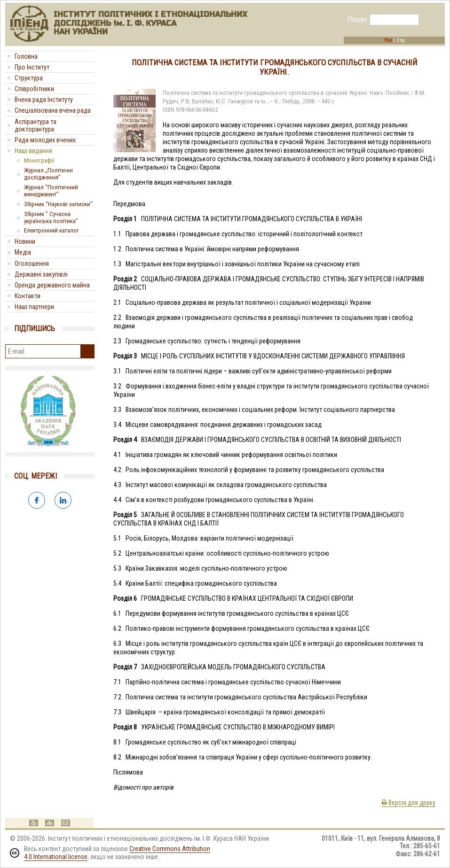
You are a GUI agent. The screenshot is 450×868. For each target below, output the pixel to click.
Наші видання (33, 151)
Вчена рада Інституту (44, 100)
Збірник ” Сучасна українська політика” (51, 217)
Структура (29, 78)
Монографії (39, 160)
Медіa (23, 252)
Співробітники (34, 89)
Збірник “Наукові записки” (58, 204)
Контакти (28, 296)
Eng (401, 40)
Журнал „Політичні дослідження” (48, 174)
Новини (25, 241)
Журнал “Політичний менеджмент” (51, 191)
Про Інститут (32, 67)
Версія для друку (408, 803)
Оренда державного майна (52, 285)
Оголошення (32, 263)
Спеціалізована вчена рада (53, 110)
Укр (388, 40)
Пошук (357, 20)
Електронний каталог (51, 230)
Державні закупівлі (41, 274)
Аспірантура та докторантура (36, 125)
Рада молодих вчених (45, 140)
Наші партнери (34, 307)
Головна (26, 56)
